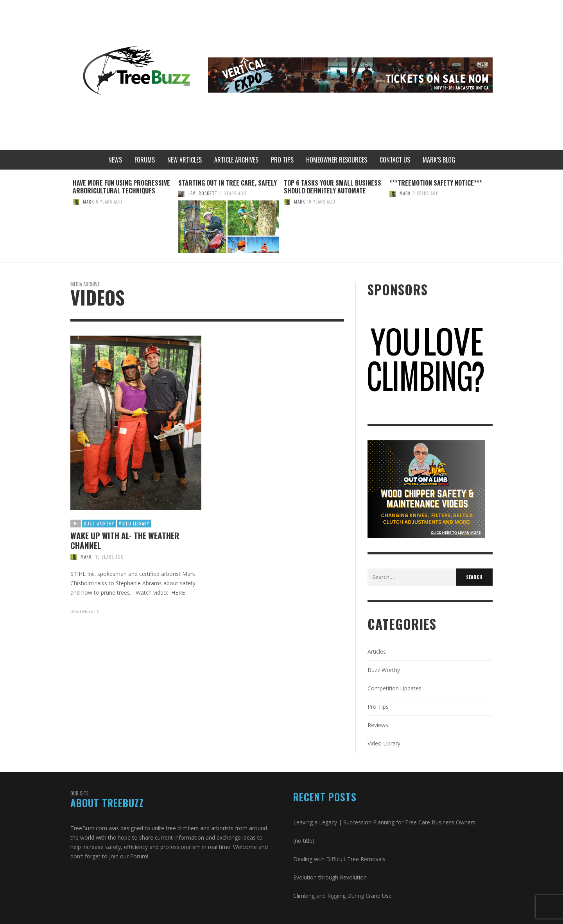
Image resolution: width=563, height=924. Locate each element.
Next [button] (498, 219)
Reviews (378, 725)
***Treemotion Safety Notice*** (436, 183)
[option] (123, 216)
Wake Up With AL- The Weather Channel (125, 540)
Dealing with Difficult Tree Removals (339, 859)
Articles (377, 651)
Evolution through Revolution (330, 877)
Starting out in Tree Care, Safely (228, 183)
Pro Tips (378, 707)
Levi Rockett (203, 193)
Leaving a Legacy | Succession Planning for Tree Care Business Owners (384, 822)
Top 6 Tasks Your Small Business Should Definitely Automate (333, 187)
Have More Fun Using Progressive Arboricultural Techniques (121, 187)
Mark (89, 202)
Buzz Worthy (99, 524)
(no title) (304, 841)
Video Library (134, 524)
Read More (85, 611)
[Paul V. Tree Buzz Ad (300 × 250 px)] (426, 489)
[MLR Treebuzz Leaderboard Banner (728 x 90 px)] (350, 74)
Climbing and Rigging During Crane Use (342, 896)
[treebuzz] (426, 360)
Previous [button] (65, 219)
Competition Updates (394, 688)
